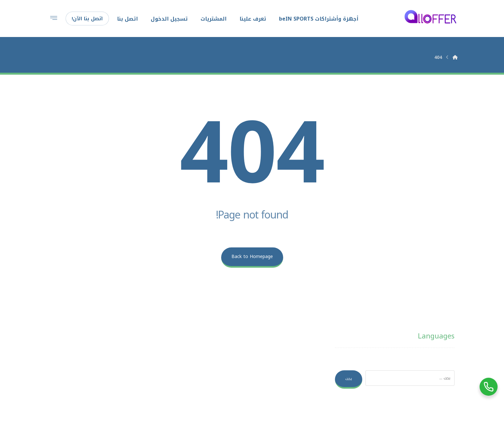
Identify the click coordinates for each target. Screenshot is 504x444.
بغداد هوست (328, 426)
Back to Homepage (252, 257)
